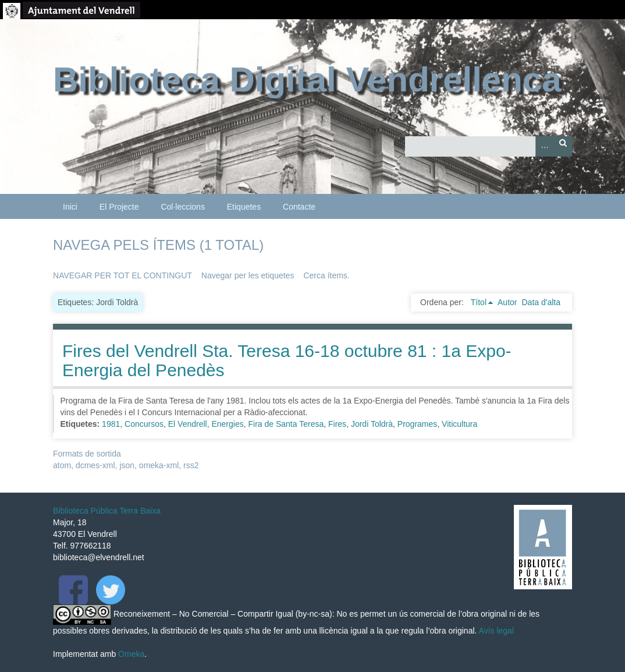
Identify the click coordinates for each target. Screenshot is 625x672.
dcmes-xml (95, 465)
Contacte (299, 207)
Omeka (131, 654)
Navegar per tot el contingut (122, 275)
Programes (417, 424)
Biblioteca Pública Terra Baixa (107, 511)
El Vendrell (188, 424)
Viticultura (459, 424)
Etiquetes (244, 207)
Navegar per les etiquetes (248, 275)
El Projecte (119, 207)
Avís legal (496, 631)
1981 (111, 424)
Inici (70, 207)
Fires (337, 424)
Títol (479, 302)
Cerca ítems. (326, 275)
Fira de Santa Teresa (286, 424)
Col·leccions (182, 207)
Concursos (144, 424)
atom (62, 465)
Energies (227, 424)
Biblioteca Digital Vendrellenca (307, 79)
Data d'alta (541, 302)
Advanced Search (545, 146)
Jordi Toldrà (372, 424)
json (127, 465)
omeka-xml (159, 465)
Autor (507, 302)
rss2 (191, 465)
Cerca (563, 146)
